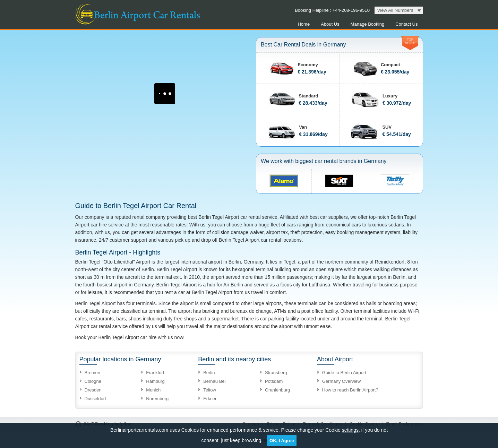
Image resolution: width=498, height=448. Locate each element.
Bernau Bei (214, 381)
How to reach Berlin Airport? (350, 390)
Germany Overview (341, 381)
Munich (153, 390)
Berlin (209, 373)
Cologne (93, 381)
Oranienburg (277, 390)
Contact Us (406, 24)
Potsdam (274, 381)
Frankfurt (155, 373)
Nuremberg (157, 399)
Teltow (210, 390)
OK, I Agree (282, 441)
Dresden (93, 390)
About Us (330, 24)
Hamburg (155, 381)
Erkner (210, 399)
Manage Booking (368, 24)
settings (350, 430)
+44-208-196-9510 (350, 10)
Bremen (93, 373)
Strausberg (276, 373)
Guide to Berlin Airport (344, 373)
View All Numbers (395, 10)
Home (304, 24)
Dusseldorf (95, 399)
